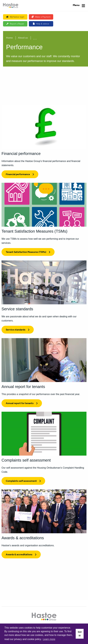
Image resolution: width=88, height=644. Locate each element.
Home (9, 38)
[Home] (11, 6)
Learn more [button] (49, 639)
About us (23, 38)
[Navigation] (79, 6)
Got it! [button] (80, 634)
